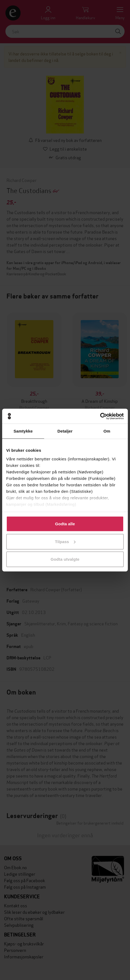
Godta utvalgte (65, 559)
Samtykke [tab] (23, 431)
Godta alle (65, 524)
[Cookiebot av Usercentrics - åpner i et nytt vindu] (100, 416)
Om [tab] (107, 431)
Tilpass (65, 541)
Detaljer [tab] (65, 431)
